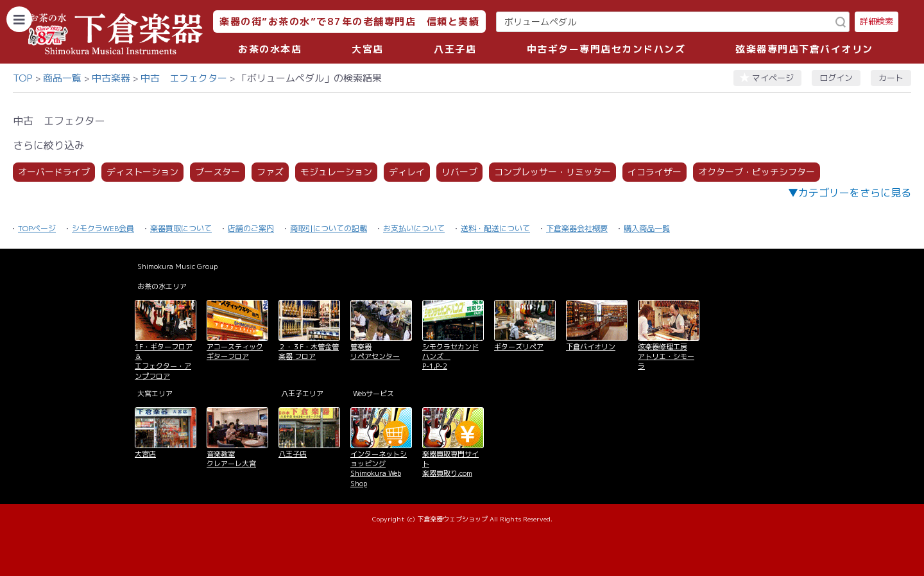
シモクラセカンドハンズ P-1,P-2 (450, 357)
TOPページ (37, 228)
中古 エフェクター (184, 78)
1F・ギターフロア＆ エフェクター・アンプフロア (164, 362)
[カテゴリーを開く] (19, 19)
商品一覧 (62, 78)
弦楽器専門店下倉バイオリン (804, 49)
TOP (23, 78)
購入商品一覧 (647, 228)
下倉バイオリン (591, 347)
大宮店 (368, 49)
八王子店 (455, 49)
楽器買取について (181, 228)
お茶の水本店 (270, 49)
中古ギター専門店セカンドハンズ (606, 49)
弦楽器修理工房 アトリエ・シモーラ (666, 357)
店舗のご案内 (251, 228)
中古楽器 (111, 78)
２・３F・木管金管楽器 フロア (309, 352)
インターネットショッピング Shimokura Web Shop (379, 469)
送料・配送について (495, 228)
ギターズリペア (519, 347)
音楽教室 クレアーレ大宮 (231, 459)
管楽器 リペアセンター (375, 352)
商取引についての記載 (329, 228)
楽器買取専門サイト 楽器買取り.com (450, 464)
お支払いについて (414, 228)
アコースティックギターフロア (235, 352)
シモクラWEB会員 (103, 228)
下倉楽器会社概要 (577, 228)
